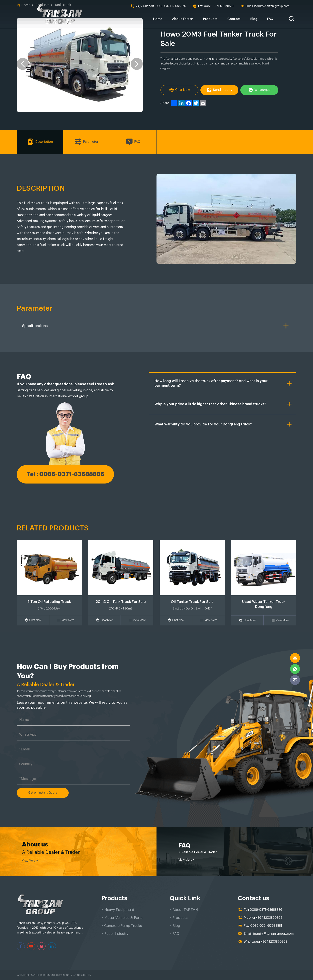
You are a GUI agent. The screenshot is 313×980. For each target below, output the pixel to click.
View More (66, 620)
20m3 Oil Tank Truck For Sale (121, 602)
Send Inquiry (219, 90)
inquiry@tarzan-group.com (265, 6)
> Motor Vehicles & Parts (122, 918)
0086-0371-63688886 (158, 6)
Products (210, 19)
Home (158, 19)
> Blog (175, 926)
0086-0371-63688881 (213, 6)
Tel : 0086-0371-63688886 (65, 474)
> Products (179, 918)
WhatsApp (259, 90)
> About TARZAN (184, 910)
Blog (254, 19)
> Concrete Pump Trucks (122, 926)
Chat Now (180, 90)
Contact (234, 19)
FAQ (270, 19)
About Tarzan (183, 19)
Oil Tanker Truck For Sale (192, 602)
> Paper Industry (115, 934)
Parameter (86, 142)
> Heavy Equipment (118, 910)
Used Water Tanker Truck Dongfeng (264, 604)
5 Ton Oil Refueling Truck (49, 602)
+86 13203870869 (269, 918)
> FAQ (175, 934)
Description (40, 142)
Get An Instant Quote (43, 793)
